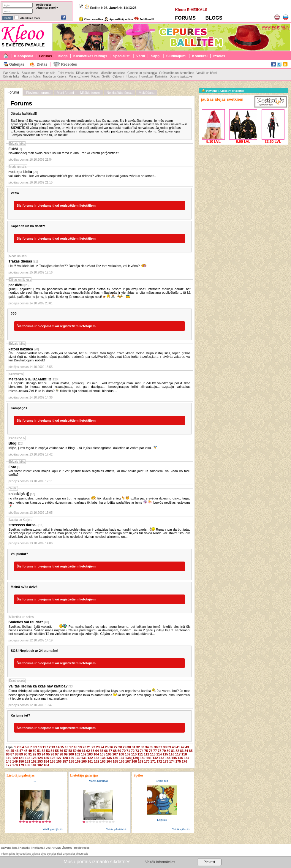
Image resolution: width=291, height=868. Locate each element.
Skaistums (29, 73)
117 (178, 754)
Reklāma (38, 848)
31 (134, 747)
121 (21, 758)
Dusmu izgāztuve (181, 76)
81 (173, 751)
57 (66, 751)
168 (134, 761)
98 (61, 754)
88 (17, 754)
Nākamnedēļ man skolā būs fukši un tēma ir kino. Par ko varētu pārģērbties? (64, 153)
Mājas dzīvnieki (79, 76)
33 (143, 747)
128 (65, 758)
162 (97, 761)
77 (155, 751)
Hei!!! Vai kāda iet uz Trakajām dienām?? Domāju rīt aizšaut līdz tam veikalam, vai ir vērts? (78, 266)
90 (26, 754)
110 (134, 754)
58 (70, 751)
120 (15, 758)
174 (172, 761)
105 (102, 754)
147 (186, 758)
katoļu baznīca (21, 349)
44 (8, 751)
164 (109, 761)
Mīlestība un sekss (113, 73)
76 (151, 751)
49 (30, 751)
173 (166, 761)
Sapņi (156, 56)
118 (184, 754)
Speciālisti (122, 56)
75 (146, 751)
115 (165, 754)
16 (67, 747)
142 (155, 758)
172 (159, 761)
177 (9, 765)
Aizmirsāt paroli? (47, 8)
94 (43, 754)
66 (106, 751)
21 (89, 747)
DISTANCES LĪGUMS (59, 848)
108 (121, 754)
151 (27, 761)
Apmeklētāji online (118, 19)
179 (21, 765)
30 (129, 747)
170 (147, 761)
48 (26, 751)
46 (17, 751)
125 (46, 758)
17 (71, 747)
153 (40, 761)
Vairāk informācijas (160, 862)
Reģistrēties (44, 5)
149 (15, 761)
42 (183, 747)
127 (59, 758)
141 (149, 758)
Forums (45, 56)
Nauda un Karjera (55, 76)
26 (111, 747)
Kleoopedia (24, 56)
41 (178, 747)
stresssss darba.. (23, 525)
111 (140, 754)
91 (30, 754)
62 (88, 751)
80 (168, 751)
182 (40, 765)
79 (164, 751)
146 (180, 758)
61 (84, 751)
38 (165, 747)
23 (98, 747)
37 (160, 747)
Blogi (13, 443)
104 (96, 754)
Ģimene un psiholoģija (142, 73)
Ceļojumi (118, 76)
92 (34, 754)
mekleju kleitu (20, 172)
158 (71, 761)
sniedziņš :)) (19, 494)
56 (61, 751)
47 (21, 751)
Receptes (69, 64)
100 (71, 754)
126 (53, 758)
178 (15, 765)
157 (65, 761)
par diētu (16, 285)
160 (84, 761)
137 (122, 758)
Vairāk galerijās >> (53, 829)
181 (34, 765)
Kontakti (25, 848)
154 (46, 761)
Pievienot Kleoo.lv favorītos (223, 91)
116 (172, 754)
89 (21, 754)
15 (62, 747)
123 (34, 758)
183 (46, 765)
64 (97, 751)
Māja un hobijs (31, 76)
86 (8, 754)
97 (57, 754)
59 (75, 751)
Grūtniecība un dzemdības (177, 73)
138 (128, 758)
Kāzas (96, 76)
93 (39, 754)
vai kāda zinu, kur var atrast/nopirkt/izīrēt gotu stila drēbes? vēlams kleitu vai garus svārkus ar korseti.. (82, 176)
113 (153, 754)
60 (79, 751)
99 (66, 754)
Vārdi (141, 56)
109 (128, 754)
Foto (12, 467)
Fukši (13, 149)
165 (115, 761)
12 (49, 747)
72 (133, 751)
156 (59, 761)
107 (115, 754)
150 (21, 761)
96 (52, 754)
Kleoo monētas (91, 19)
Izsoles (219, 56)
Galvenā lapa (9, 848)
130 (78, 758)
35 (151, 747)
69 (119, 751)
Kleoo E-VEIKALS (191, 10)
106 (109, 754)
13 (53, 747)
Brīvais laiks (11, 76)
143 (162, 758)
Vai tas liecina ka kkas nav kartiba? (38, 686)
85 (191, 751)
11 (44, 747)
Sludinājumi (176, 56)
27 (116, 747)
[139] (135, 758)
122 (27, 758)
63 (93, 751)
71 (128, 751)
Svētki (106, 76)
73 (137, 751)
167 (128, 761)
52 (43, 751)
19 (80, 747)
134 (103, 758)
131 (84, 758)
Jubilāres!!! (144, 19)
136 (115, 758)
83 (182, 751)
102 (84, 754)
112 (146, 754)
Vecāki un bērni (206, 73)
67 (110, 751)
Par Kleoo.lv (11, 73)
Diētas (42, 64)
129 (71, 758)
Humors (132, 76)
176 (184, 761)
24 (102, 747)
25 (107, 747)
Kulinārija (161, 76)
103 (90, 754)
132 (90, 758)
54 (52, 751)
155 (53, 761)
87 (12, 754)
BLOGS (214, 18)
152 (34, 761)
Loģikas (162, 820)
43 (187, 747)
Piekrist (209, 862)
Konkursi (200, 56)
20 (84, 747)
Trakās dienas (20, 261)
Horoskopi (146, 76)
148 (9, 761)
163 (103, 761)
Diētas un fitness (87, 73)
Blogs (63, 56)
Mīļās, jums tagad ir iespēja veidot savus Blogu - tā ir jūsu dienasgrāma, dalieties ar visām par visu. (83, 448)
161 (90, 761)
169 (140, 761)
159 (78, 761)
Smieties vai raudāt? (26, 622)
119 (9, 758)
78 (159, 751)
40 (174, 747)
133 (97, 758)
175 (178, 761)
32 (138, 747)
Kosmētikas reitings (90, 56)
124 (40, 758)
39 (169, 747)
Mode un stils (46, 73)
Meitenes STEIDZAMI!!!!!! (30, 379)
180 (27, 765)
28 (120, 747)
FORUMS (185, 18)
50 (34, 751)
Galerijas (17, 64)
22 (93, 747)
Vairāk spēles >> (181, 829)
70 (124, 751)
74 (142, 751)
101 (78, 754)
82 (177, 751)
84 (186, 751)
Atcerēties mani (30, 18)
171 (153, 761)
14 (58, 747)
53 (48, 751)
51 (39, 751)
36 (156, 747)
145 (174, 758)
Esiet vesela (66, 73)
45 (12, 751)
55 (57, 751)
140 (143, 758)
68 (115, 751)
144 (168, 758)
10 (40, 747)
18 (75, 747)
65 (102, 751)
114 (159, 754)
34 (147, 747)
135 (109, 758)
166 (122, 761)
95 (48, 754)
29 (125, 747)
